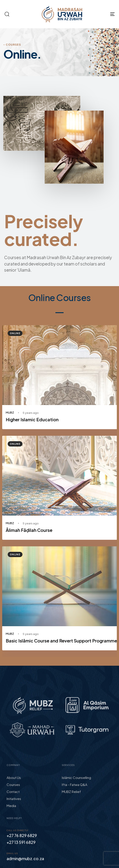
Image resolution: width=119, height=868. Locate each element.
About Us (14, 777)
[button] (7, 14)
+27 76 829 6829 (22, 835)
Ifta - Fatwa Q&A (75, 785)
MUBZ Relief (71, 792)
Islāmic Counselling (76, 777)
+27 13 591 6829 (21, 842)
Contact (13, 792)
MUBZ (10, 412)
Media (11, 806)
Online (15, 333)
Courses (13, 785)
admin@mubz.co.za (25, 858)
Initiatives (14, 799)
